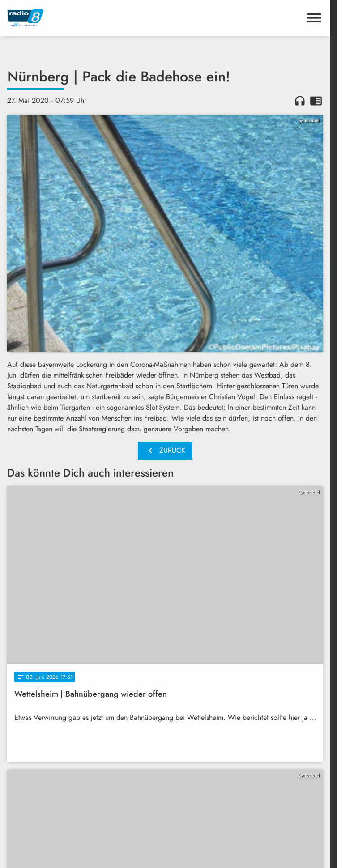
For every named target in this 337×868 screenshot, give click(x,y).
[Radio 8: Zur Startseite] (86, 18)
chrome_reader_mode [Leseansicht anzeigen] (316, 101)
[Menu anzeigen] (314, 18)
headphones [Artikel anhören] (300, 101)
